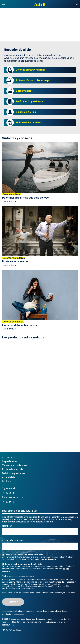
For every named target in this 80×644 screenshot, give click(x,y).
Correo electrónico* (12, 540)
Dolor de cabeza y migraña (30, 70)
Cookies (6, 481)
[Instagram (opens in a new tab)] (14, 493)
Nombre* (7, 526)
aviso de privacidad (65, 582)
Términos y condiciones (15, 465)
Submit (77, 4)
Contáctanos (9, 457)
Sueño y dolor (24, 91)
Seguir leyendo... (49, 559)
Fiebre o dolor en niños (28, 123)
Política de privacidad (13, 469)
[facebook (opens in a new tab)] (3, 493)
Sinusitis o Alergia (26, 112)
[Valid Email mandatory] (40, 546)
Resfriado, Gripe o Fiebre (30, 101)
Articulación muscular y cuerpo (33, 80)
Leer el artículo (9, 201)
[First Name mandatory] (40, 532)
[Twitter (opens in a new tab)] (10, 493)
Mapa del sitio (9, 461)
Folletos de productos (14, 473)
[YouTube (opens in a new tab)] (7, 493)
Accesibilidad (9, 477)
